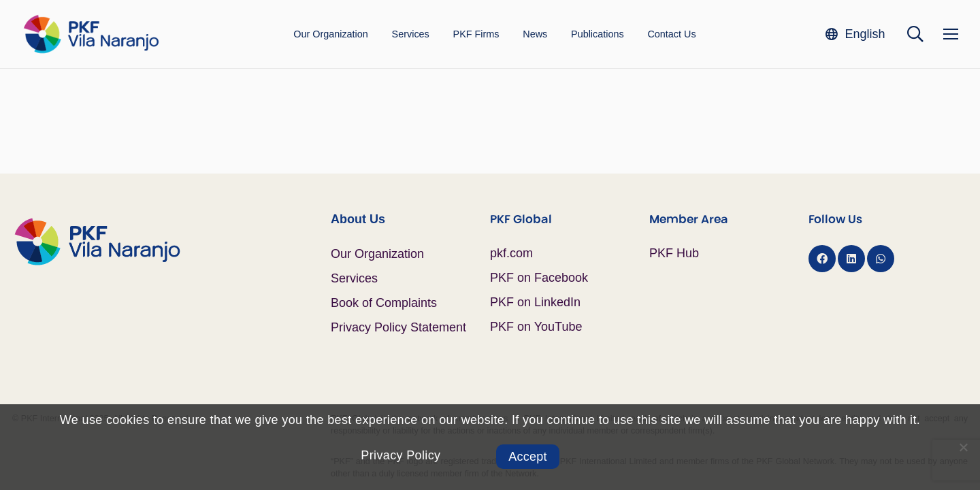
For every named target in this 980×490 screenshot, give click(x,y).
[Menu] (950, 34)
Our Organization (377, 254)
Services (354, 278)
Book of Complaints (384, 303)
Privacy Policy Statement (398, 327)
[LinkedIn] (851, 259)
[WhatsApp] (881, 259)
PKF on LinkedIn (535, 302)
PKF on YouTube (536, 327)
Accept (528, 457)
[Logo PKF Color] (91, 34)
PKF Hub (674, 253)
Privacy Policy (401, 455)
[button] (855, 34)
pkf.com (511, 253)
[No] (963, 447)
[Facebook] (822, 259)
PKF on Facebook (539, 278)
